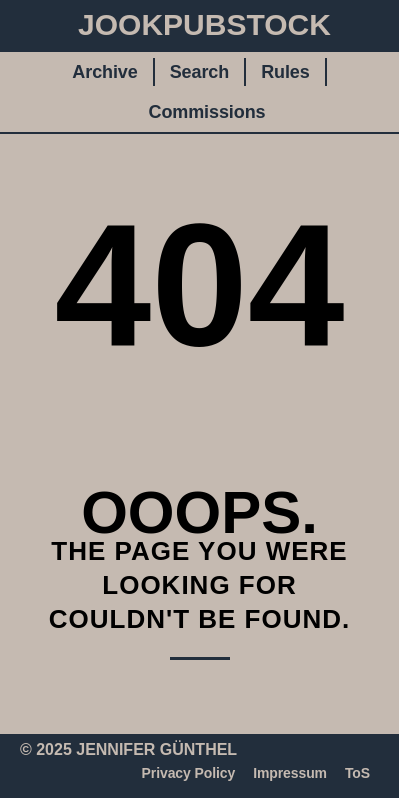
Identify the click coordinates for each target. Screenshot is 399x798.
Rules (285, 72)
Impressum (290, 773)
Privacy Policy (189, 773)
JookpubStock (204, 24)
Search (199, 72)
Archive (104, 72)
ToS (357, 773)
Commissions (207, 112)
